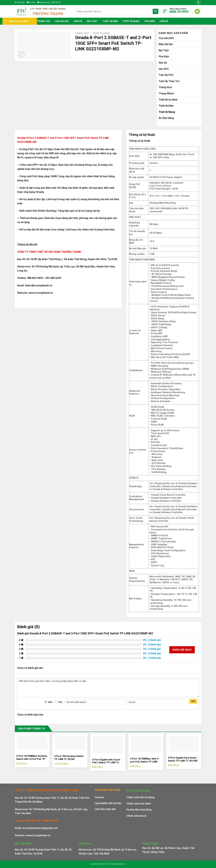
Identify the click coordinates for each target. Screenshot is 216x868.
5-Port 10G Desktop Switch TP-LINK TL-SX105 (69, 758)
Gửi (193, 701)
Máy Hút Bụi (166, 44)
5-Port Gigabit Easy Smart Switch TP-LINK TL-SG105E (183, 759)
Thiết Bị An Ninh (168, 100)
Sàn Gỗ (78, 21)
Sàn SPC (164, 69)
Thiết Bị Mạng (131, 21)
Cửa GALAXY (62, 21)
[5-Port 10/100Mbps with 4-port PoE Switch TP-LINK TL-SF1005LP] (146, 744)
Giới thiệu (20, 2)
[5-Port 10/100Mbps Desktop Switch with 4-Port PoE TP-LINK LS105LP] (32, 743)
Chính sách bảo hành (139, 804)
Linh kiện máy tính (105, 809)
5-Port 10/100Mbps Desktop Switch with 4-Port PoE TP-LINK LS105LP (32, 759)
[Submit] (155, 11)
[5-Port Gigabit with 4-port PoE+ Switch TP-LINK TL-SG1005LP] (108, 744)
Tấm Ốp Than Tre (169, 81)
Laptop (99, 803)
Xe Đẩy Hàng (166, 118)
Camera (99, 797)
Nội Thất (92, 21)
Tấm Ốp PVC (166, 75)
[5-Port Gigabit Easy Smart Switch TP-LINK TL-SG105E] (184, 743)
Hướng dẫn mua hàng (139, 810)
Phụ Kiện (150, 21)
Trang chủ (44, 21)
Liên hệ (56, 2)
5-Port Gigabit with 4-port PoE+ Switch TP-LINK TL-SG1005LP (106, 763)
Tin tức (31, 2)
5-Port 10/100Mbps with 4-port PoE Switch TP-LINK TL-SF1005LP (145, 762)
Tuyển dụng (43, 2)
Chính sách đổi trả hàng (140, 797)
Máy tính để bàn (112, 803)
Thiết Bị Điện (110, 21)
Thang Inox (165, 87)
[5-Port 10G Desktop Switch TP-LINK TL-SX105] (70, 743)
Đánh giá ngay (182, 650)
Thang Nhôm (166, 93)
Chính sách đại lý (136, 816)
